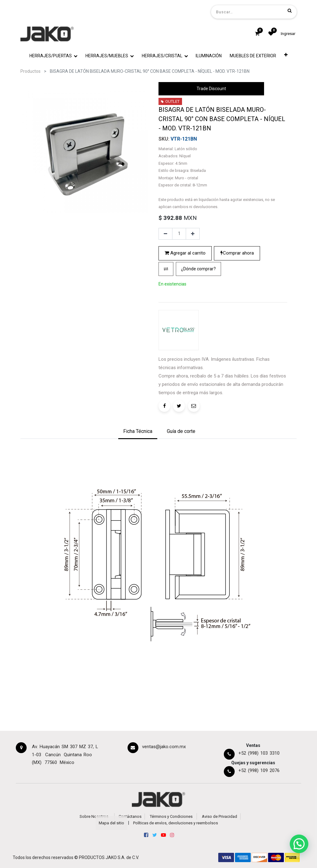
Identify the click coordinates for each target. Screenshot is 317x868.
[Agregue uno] (193, 234)
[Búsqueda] (290, 11)
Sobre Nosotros (94, 816)
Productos (30, 71)
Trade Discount (211, 89)
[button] (286, 56)
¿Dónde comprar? (198, 269)
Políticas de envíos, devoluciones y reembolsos (176, 823)
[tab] (138, 432)
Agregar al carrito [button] (185, 253)
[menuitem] (209, 56)
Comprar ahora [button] (237, 253)
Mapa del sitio (111, 823)
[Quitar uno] (165, 234)
